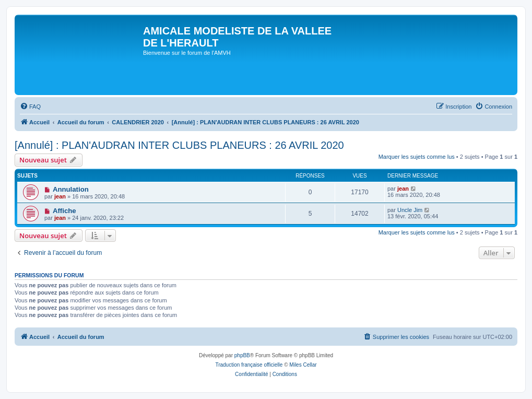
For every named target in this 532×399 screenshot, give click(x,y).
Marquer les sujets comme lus (417, 157)
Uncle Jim (410, 210)
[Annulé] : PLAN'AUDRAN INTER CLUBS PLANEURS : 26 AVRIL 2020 (179, 145)
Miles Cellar (303, 365)
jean (60, 196)
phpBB (242, 355)
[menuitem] (30, 107)
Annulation (71, 189)
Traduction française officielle (249, 365)
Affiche (64, 211)
